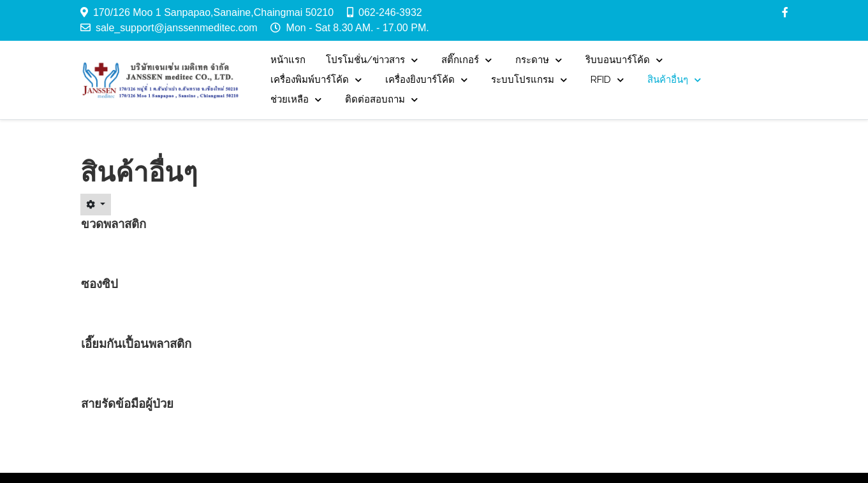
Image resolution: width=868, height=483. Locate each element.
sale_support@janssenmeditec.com (177, 28)
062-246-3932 (390, 12)
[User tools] (96, 205)
